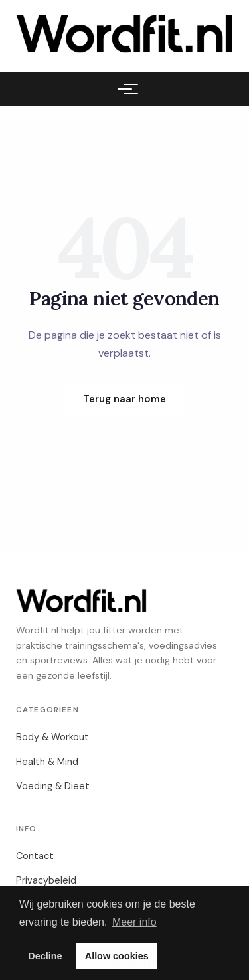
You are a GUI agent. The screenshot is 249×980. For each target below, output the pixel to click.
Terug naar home (124, 399)
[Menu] (125, 89)
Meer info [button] (134, 922)
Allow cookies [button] (117, 956)
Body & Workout (52, 737)
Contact (35, 856)
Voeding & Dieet (53, 786)
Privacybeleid (46, 880)
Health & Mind (47, 762)
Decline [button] (45, 956)
